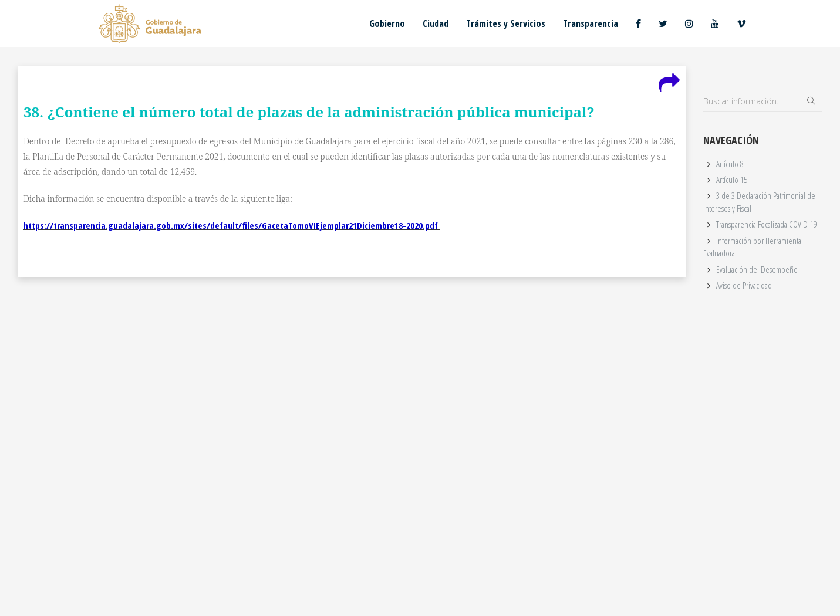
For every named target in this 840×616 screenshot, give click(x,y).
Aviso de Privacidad (744, 285)
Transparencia (591, 23)
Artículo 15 (732, 180)
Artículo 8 (730, 164)
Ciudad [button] (436, 23)
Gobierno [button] (387, 23)
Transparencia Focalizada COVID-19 (767, 224)
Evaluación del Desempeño (757, 269)
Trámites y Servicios (506, 23)
